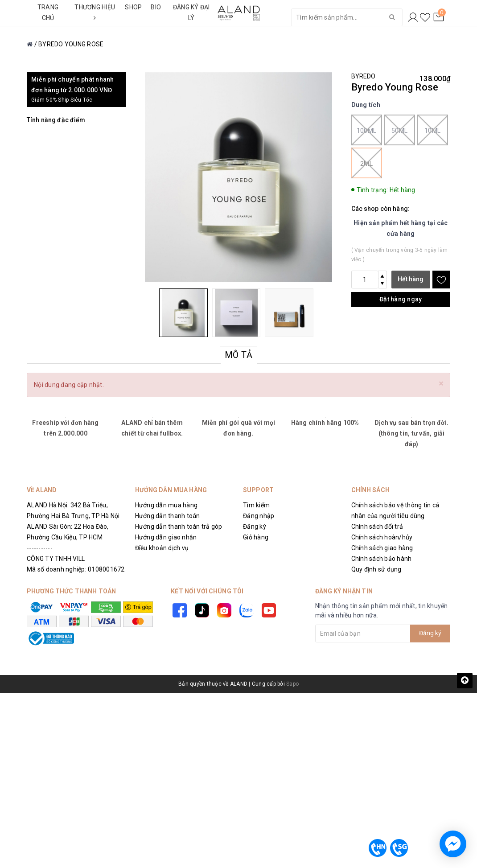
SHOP (133, 7)
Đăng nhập (259, 516)
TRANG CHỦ (48, 12)
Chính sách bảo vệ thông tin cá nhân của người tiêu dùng (395, 510)
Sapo (292, 684)
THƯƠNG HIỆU (95, 12)
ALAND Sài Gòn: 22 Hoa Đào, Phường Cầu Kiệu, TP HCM (68, 532)
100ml (367, 130)
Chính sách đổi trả (377, 527)
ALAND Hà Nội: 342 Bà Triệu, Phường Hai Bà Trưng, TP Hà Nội (73, 510)
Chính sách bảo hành (382, 559)
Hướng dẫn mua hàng (167, 505)
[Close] (441, 384)
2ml (367, 163)
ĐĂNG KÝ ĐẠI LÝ (191, 12)
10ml (433, 130)
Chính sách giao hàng (382, 548)
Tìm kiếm (256, 505)
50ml (400, 130)
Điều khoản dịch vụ (162, 548)
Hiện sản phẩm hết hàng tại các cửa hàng (401, 228)
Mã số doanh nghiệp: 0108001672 (76, 569)
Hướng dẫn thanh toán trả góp (179, 527)
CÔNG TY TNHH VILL (56, 559)
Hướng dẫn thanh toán (168, 516)
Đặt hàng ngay (401, 299)
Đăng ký (255, 527)
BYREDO (364, 76)
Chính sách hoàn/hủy (382, 537)
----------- (40, 548)
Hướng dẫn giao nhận (166, 537)
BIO (156, 7)
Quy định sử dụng (376, 569)
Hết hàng (411, 279)
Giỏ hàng (256, 537)
